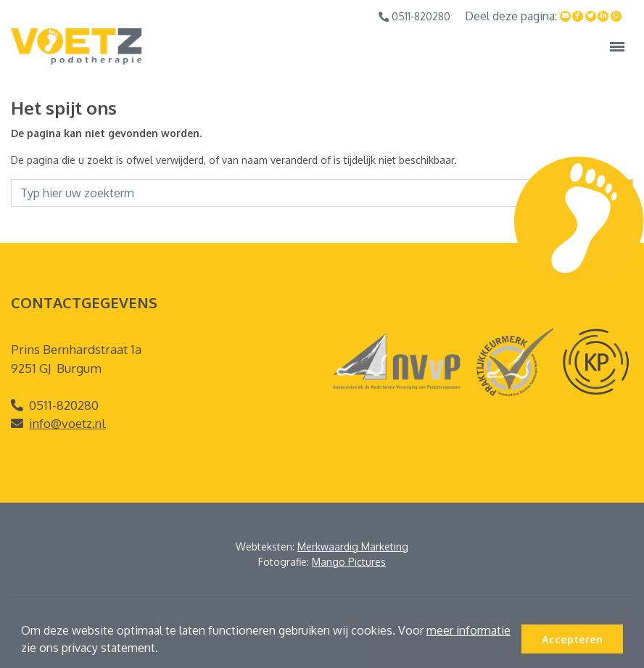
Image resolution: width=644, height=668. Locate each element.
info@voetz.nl (67, 423)
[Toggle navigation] (617, 46)
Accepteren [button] (572, 639)
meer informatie (468, 630)
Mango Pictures (349, 562)
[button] (163, 650)
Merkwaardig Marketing (353, 547)
